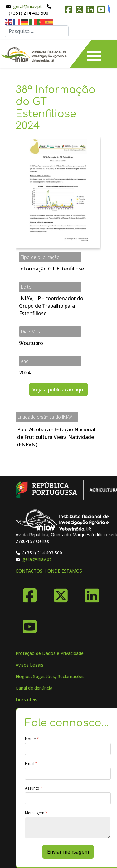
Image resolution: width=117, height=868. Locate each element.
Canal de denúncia (34, 688)
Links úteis (26, 699)
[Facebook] (30, 593)
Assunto (34, 788)
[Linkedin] (92, 593)
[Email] (68, 774)
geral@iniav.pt (27, 6)
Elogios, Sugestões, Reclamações (50, 676)
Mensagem (36, 813)
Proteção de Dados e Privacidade (50, 653)
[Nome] (68, 749)
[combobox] (37, 31)
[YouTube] (30, 624)
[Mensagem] (68, 828)
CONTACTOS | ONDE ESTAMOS (49, 571)
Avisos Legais (29, 665)
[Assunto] (68, 798)
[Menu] (94, 54)
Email (31, 764)
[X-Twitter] (61, 593)
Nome (32, 739)
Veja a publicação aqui (58, 389)
